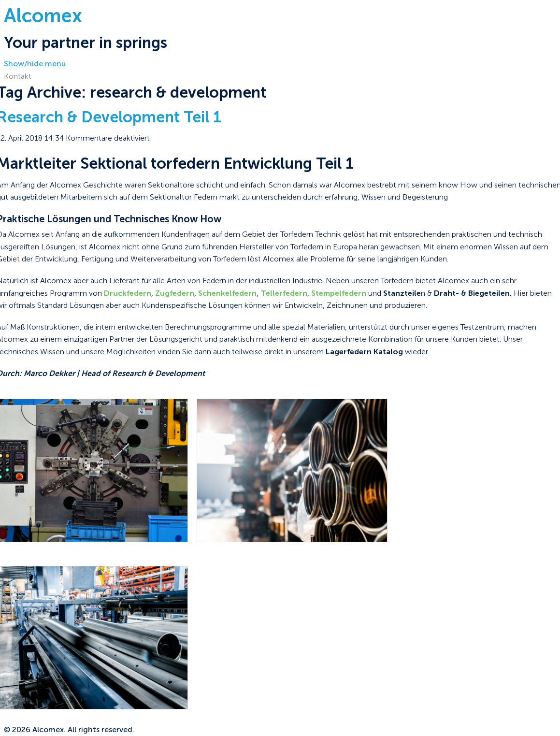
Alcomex (43, 15)
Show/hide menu (35, 64)
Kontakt (18, 76)
